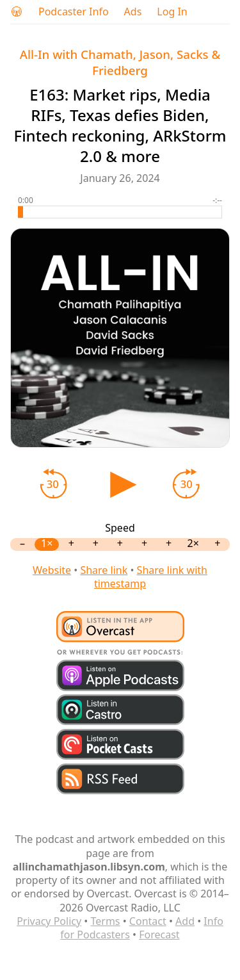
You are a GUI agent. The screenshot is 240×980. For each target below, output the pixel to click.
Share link (104, 570)
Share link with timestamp (151, 577)
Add (185, 921)
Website (52, 570)
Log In (172, 12)
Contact (148, 921)
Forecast (159, 935)
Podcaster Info (74, 12)
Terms (105, 921)
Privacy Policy (49, 921)
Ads (133, 12)
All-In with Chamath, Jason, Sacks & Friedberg (120, 62)
